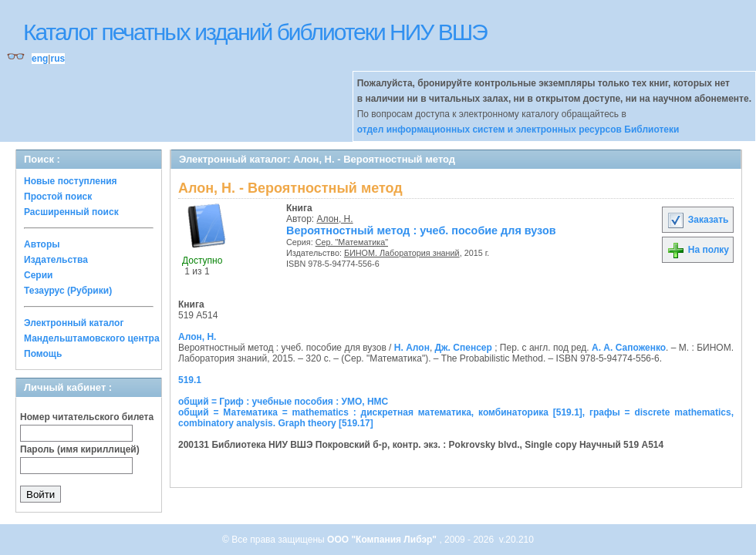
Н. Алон (412, 348)
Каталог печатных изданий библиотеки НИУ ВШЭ (255, 32)
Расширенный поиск (71, 212)
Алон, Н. (335, 219)
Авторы (42, 244)
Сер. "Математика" (352, 242)
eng (40, 59)
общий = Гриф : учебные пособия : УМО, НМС (283, 402)
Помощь (43, 354)
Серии (38, 275)
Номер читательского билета (87, 417)
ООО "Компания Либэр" (383, 540)
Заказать (697, 220)
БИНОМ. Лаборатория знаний (402, 253)
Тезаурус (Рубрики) (68, 291)
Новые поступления (71, 181)
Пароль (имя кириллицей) (80, 449)
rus (57, 59)
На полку (698, 250)
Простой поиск (58, 197)
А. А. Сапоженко (629, 348)
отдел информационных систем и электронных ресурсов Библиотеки (518, 129)
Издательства (56, 260)
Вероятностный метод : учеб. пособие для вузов (421, 230)
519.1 (190, 380)
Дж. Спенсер (464, 348)
